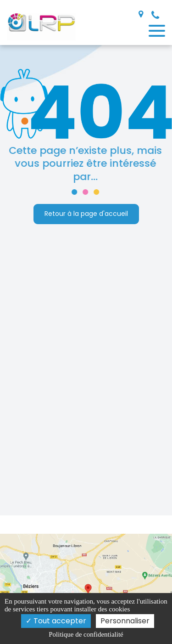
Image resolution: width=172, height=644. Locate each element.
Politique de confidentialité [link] (86, 634)
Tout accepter (56, 621)
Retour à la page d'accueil (86, 214)
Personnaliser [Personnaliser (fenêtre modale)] (125, 621)
